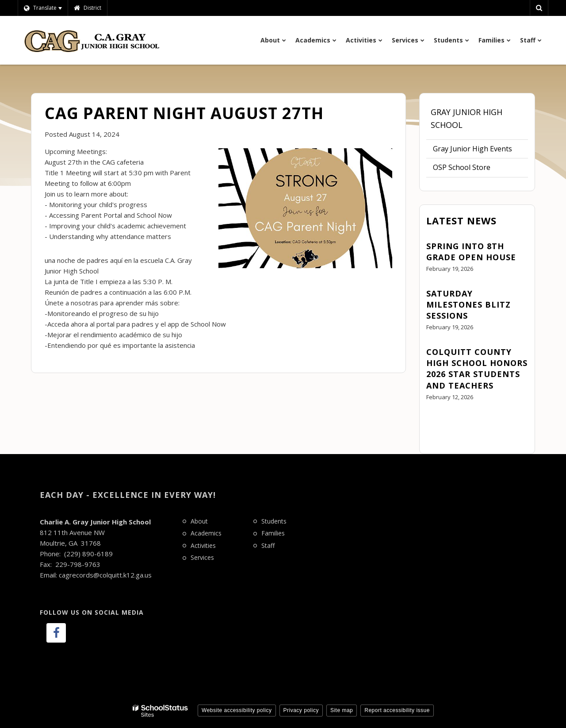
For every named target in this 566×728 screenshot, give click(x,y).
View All (439, 422)
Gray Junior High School (467, 118)
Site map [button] (342, 710)
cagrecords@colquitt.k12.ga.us (105, 575)
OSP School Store (462, 167)
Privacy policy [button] (301, 710)
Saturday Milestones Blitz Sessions (468, 304)
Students (274, 521)
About (199, 521)
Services (202, 557)
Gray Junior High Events (472, 149)
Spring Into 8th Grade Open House (471, 252)
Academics (206, 533)
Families (273, 533)
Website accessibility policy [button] (237, 710)
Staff (268, 545)
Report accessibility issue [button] (397, 710)
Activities (203, 545)
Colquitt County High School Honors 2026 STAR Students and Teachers (477, 369)
